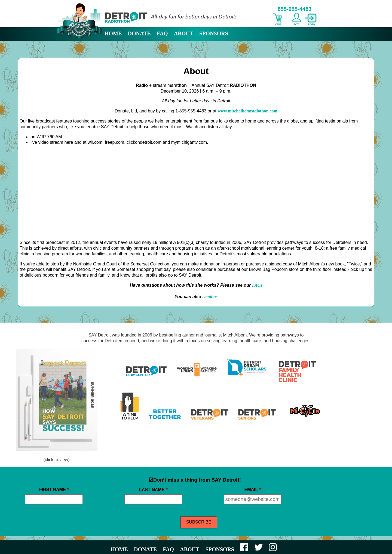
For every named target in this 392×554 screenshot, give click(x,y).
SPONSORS (214, 33)
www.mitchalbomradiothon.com (247, 111)
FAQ (162, 33)
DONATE (139, 33)
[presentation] (344, 497)
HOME (113, 33)
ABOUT (184, 33)
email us (210, 297)
